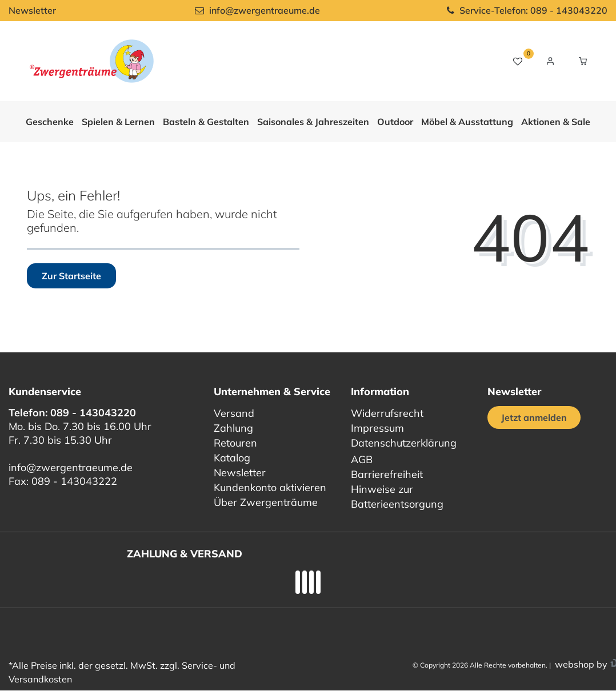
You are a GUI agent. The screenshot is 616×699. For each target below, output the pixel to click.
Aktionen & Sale (556, 122)
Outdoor (395, 122)
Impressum (377, 428)
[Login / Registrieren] (550, 61)
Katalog (232, 458)
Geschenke (50, 122)
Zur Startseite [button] (71, 276)
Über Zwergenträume (266, 502)
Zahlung (233, 428)
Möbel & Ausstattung (467, 122)
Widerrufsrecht (387, 413)
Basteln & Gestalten (206, 122)
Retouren (235, 443)
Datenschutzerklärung (404, 443)
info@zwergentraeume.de (71, 467)
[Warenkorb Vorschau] (583, 61)
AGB (362, 459)
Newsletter (32, 10)
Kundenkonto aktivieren (270, 487)
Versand (234, 413)
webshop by (580, 664)
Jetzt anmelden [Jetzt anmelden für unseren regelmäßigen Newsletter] (534, 417)
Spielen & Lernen (118, 122)
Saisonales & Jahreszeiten (313, 122)
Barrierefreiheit (387, 474)
